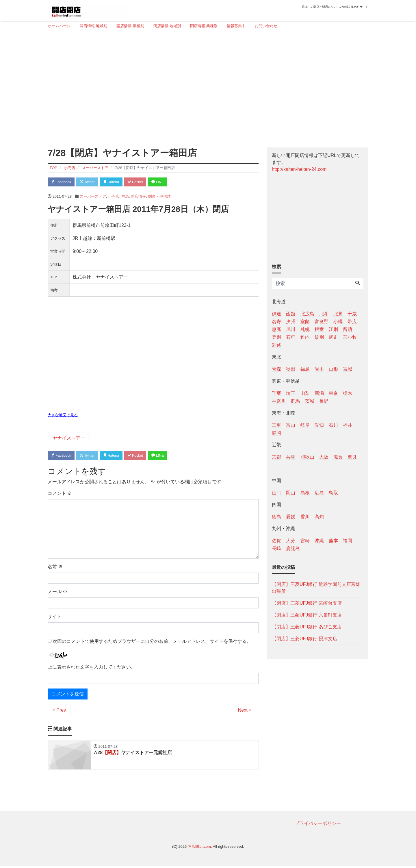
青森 (276, 369)
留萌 (348, 329)
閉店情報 (138, 197)
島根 (305, 493)
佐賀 (276, 541)
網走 (333, 337)
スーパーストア (93, 197)
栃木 (348, 393)
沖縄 (319, 541)
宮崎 (305, 541)
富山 (291, 425)
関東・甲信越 (159, 197)
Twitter (90, 182)
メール (57, 593)
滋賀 (338, 457)
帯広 (352, 322)
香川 (305, 517)
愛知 (319, 425)
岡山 (291, 493)
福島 (305, 369)
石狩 (291, 337)
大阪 (324, 457)
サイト (55, 618)
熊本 (333, 541)
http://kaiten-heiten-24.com (299, 169)
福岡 (348, 541)
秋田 (291, 369)
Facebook (62, 182)
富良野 (322, 322)
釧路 (276, 345)
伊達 (276, 314)
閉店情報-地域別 (167, 26)
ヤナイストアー (69, 439)
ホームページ (59, 26)
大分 (291, 541)
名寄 (276, 322)
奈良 (352, 457)
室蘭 (305, 322)
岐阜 (305, 425)
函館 (291, 314)
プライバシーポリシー (318, 825)
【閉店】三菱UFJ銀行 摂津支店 (304, 639)
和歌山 (307, 457)
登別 (276, 337)
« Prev (59, 711)
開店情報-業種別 (130, 26)
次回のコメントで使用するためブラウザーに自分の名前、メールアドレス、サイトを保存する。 (152, 642)
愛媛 (291, 517)
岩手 (319, 369)
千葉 (276, 393)
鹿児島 (293, 548)
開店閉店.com (199, 848)
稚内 (305, 337)
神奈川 (279, 401)
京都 (276, 457)
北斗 (324, 314)
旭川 (291, 329)
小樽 (338, 322)
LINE (166, 182)
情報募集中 (236, 26)
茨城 (310, 401)
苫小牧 (350, 337)
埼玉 (291, 393)
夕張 (291, 322)
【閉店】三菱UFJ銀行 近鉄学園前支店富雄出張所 (316, 588)
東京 (333, 393)
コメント (60, 494)
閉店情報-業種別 (204, 26)
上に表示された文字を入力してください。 (92, 668)
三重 (276, 425)
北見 (338, 314)
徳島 (276, 517)
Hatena (116, 182)
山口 (276, 493)
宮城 (348, 369)
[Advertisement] (206, 86)
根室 (319, 329)
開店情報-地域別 (93, 26)
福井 (348, 425)
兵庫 (291, 457)
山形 (333, 369)
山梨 (305, 393)
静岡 (276, 433)
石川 (333, 425)
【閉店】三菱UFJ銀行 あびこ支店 (307, 627)
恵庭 (276, 329)
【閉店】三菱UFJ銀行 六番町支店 (307, 615)
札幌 (305, 329)
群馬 (125, 197)
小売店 (114, 197)
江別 (333, 329)
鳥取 (333, 493)
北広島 (307, 314)
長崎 (276, 548)
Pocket (142, 182)
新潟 (319, 393)
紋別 (319, 337)
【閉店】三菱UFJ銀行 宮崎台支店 (307, 603)
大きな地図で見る (63, 416)
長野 (324, 401)
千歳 (352, 314)
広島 (319, 493)
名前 (55, 568)
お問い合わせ (266, 26)
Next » (245, 711)
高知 (319, 517)
